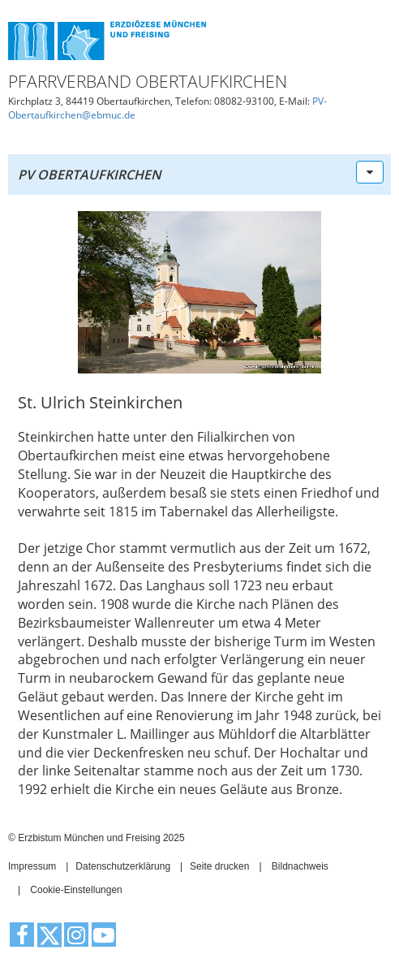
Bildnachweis (300, 866)
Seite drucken (219, 866)
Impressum (32, 866)
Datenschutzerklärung (123, 866)
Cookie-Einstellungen (76, 890)
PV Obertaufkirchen (90, 175)
